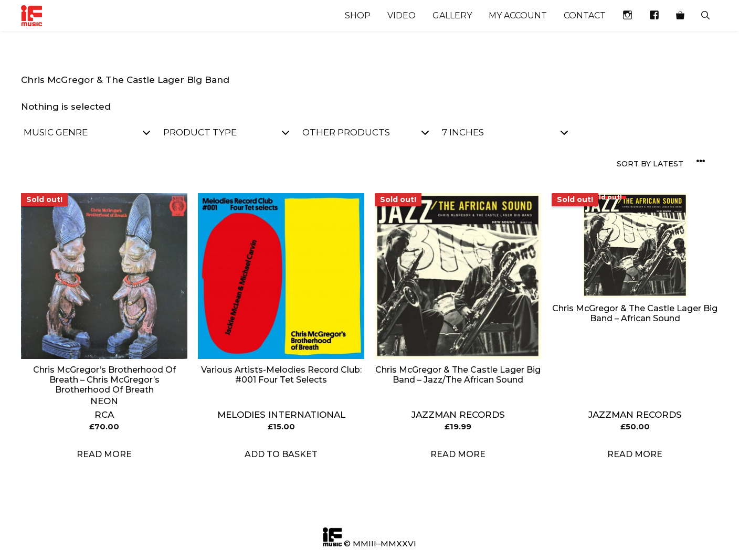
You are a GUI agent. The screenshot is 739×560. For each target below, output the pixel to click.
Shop (358, 15)
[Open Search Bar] (705, 16)
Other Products (366, 132)
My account (518, 15)
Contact (585, 15)
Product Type (226, 132)
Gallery (452, 15)
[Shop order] (663, 164)
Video (402, 15)
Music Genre (87, 132)
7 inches (505, 132)
